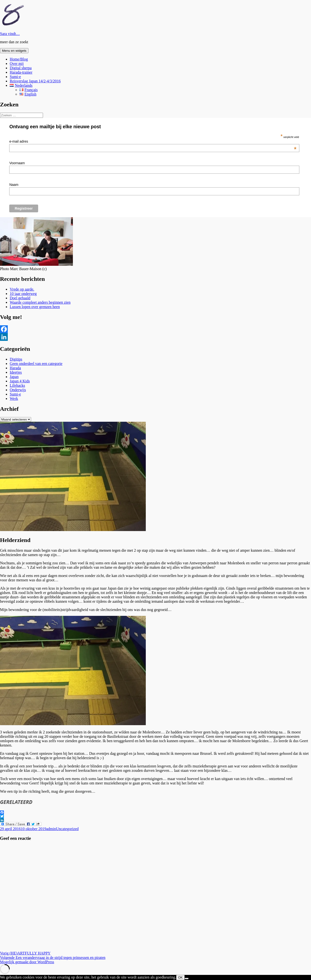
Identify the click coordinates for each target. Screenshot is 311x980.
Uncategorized (67, 829)
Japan (14, 377)
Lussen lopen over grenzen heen (35, 307)
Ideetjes (16, 372)
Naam (14, 185)
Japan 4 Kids (20, 381)
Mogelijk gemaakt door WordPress (27, 962)
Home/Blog (19, 59)
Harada (15, 368)
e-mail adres (153, 141)
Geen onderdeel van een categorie (36, 364)
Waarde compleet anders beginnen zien (40, 302)
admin (51, 829)
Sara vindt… (10, 34)
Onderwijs (18, 390)
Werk (14, 399)
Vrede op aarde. (22, 289)
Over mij (17, 64)
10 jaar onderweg (23, 294)
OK (180, 977)
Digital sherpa (21, 68)
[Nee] (187, 979)
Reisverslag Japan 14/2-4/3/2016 (35, 81)
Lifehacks (17, 385)
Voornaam (17, 163)
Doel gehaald (20, 298)
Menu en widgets (14, 51)
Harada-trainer (21, 72)
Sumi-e (15, 77)
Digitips (16, 359)
